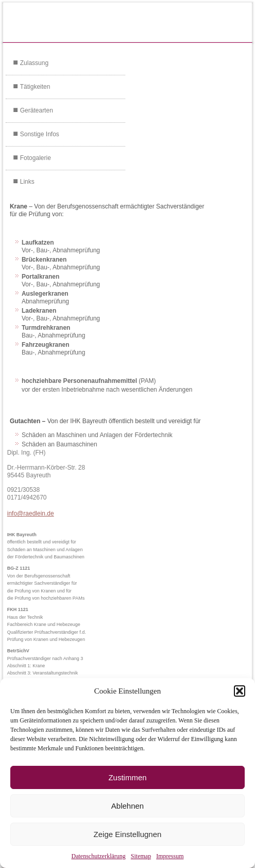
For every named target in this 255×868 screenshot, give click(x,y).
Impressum (170, 856)
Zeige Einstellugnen (128, 834)
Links (27, 182)
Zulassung (34, 63)
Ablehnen (127, 806)
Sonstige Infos (40, 134)
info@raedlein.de (31, 513)
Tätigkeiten (35, 87)
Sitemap (141, 856)
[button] (240, 691)
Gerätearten (37, 110)
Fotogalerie (36, 158)
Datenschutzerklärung (99, 856)
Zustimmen (127, 777)
